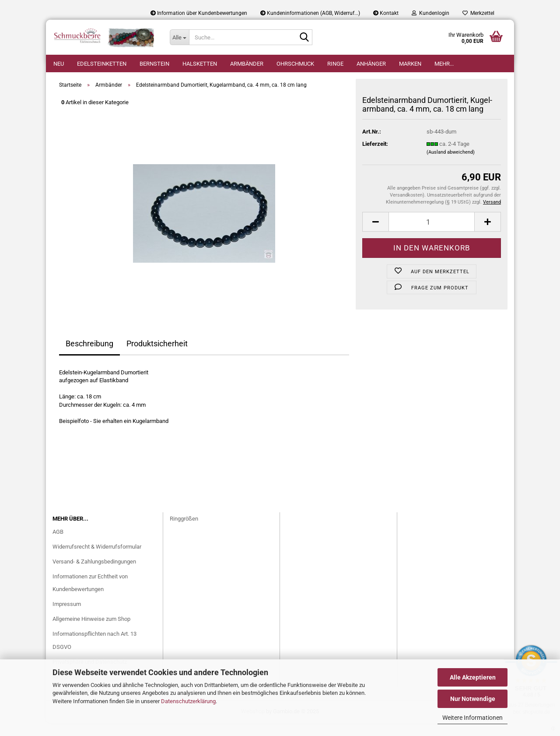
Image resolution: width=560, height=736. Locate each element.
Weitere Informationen (472, 718)
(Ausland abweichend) (451, 165)
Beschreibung (89, 357)
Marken (410, 64)
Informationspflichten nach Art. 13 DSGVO (94, 653)
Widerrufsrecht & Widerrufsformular (97, 560)
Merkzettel (478, 13)
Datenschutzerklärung (188, 701)
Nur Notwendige (473, 699)
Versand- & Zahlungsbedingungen (94, 575)
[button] (375, 235)
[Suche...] (179, 37)
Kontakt (386, 13)
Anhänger (371, 64)
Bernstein (154, 64)
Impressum (67, 617)
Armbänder (247, 64)
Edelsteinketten (102, 64)
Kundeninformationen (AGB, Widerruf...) (310, 13)
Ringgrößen (184, 532)
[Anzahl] (432, 235)
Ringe (335, 64)
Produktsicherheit (157, 357)
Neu (59, 64)
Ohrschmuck (295, 64)
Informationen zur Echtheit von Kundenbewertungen (90, 596)
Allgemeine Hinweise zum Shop (91, 632)
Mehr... (444, 64)
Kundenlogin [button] (430, 13)
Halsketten (200, 64)
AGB (58, 545)
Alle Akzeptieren (473, 677)
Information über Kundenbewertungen (199, 13)
